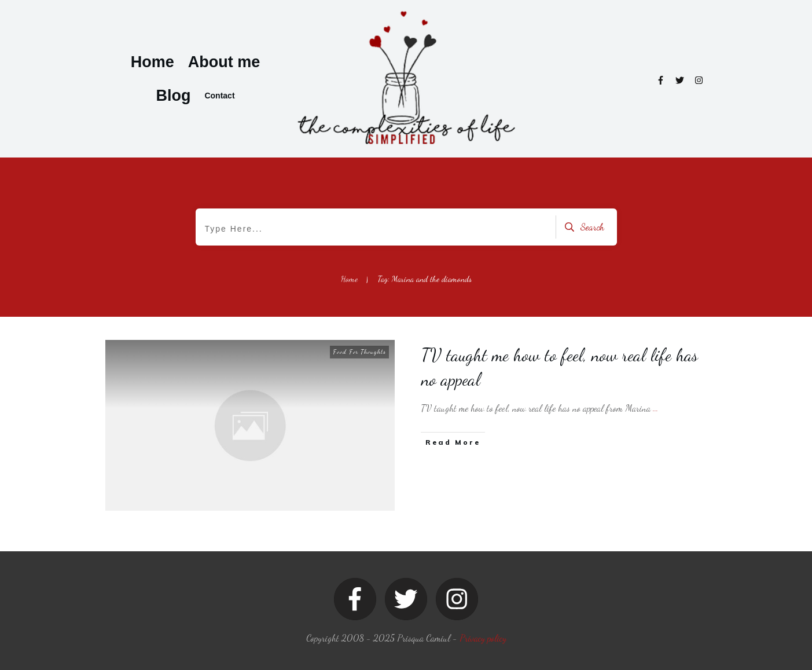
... (655, 408)
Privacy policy (483, 638)
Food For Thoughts (359, 352)
